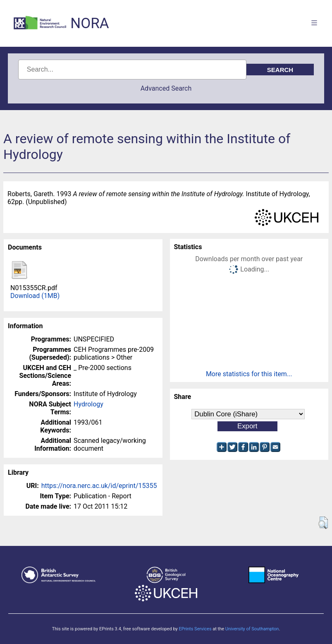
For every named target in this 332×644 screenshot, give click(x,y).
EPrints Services (195, 629)
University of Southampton (252, 629)
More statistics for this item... (249, 374)
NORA (90, 23)
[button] (323, 523)
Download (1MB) (35, 296)
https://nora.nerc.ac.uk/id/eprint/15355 (99, 486)
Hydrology (88, 404)
